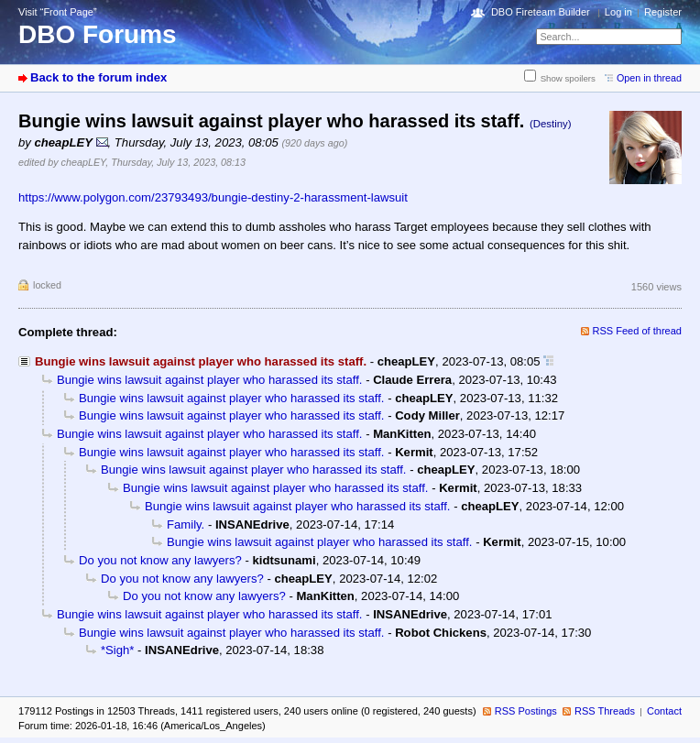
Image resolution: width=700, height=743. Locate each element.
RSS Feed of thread (638, 331)
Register (663, 12)
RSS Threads (605, 711)
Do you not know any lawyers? (160, 560)
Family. (186, 524)
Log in (618, 12)
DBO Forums (98, 34)
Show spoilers (568, 78)
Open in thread (649, 78)
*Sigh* (117, 650)
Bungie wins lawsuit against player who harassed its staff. (210, 380)
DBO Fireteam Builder (541, 12)
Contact (664, 711)
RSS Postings (526, 711)
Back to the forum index (98, 77)
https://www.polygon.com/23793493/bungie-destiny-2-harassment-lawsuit (213, 197)
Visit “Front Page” (58, 12)
